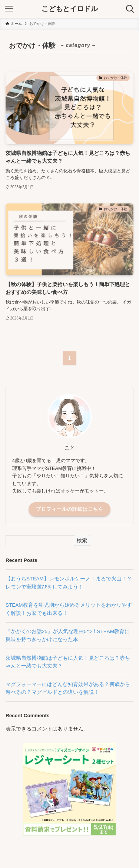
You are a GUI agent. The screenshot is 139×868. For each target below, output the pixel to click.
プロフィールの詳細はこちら (70, 509)
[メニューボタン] (9, 9)
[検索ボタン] (130, 9)
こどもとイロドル (70, 9)
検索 (82, 540)
